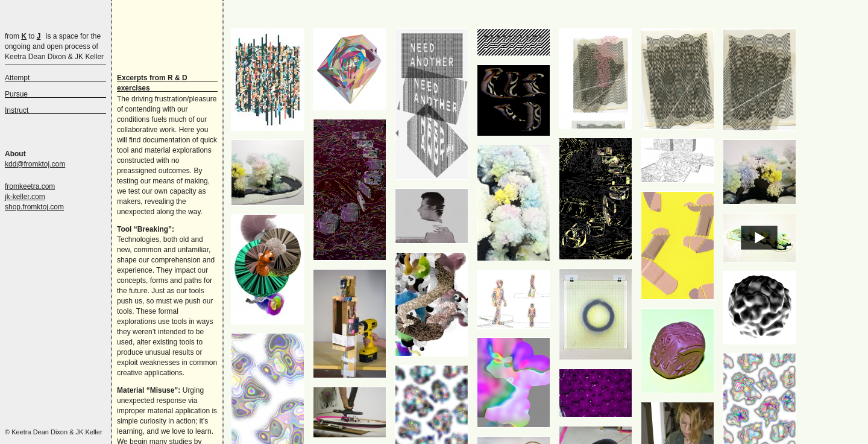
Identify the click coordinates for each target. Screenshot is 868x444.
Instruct (17, 110)
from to (23, 36)
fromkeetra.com (30, 186)
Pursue (16, 94)
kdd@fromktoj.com (35, 164)
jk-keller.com (25, 197)
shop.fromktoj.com (34, 207)
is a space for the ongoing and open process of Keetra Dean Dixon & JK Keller (54, 46)
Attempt (17, 78)
